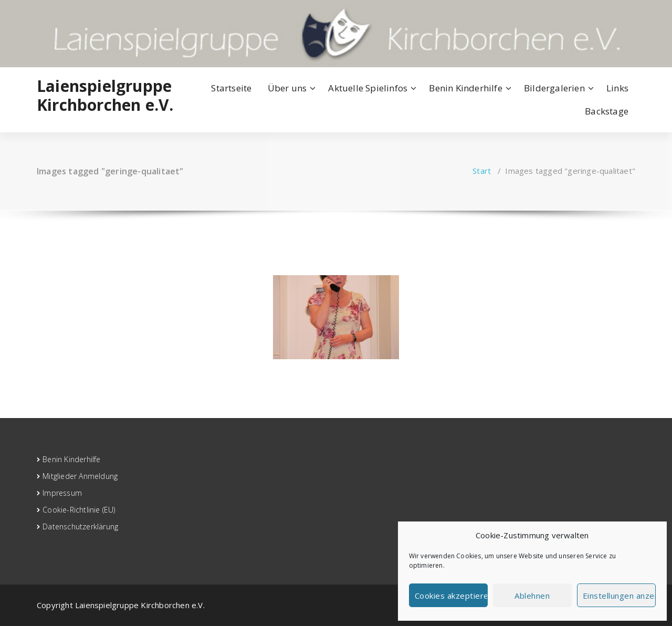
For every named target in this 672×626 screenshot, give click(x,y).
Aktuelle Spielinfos (368, 88)
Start (482, 171)
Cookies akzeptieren (451, 596)
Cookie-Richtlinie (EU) (79, 510)
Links (617, 88)
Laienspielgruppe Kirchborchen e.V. (105, 96)
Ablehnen (532, 596)
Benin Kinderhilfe (465, 88)
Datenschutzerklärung (80, 526)
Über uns (287, 88)
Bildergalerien (554, 88)
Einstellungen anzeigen (619, 596)
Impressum (62, 493)
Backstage (607, 111)
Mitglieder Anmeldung (80, 476)
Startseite (231, 88)
